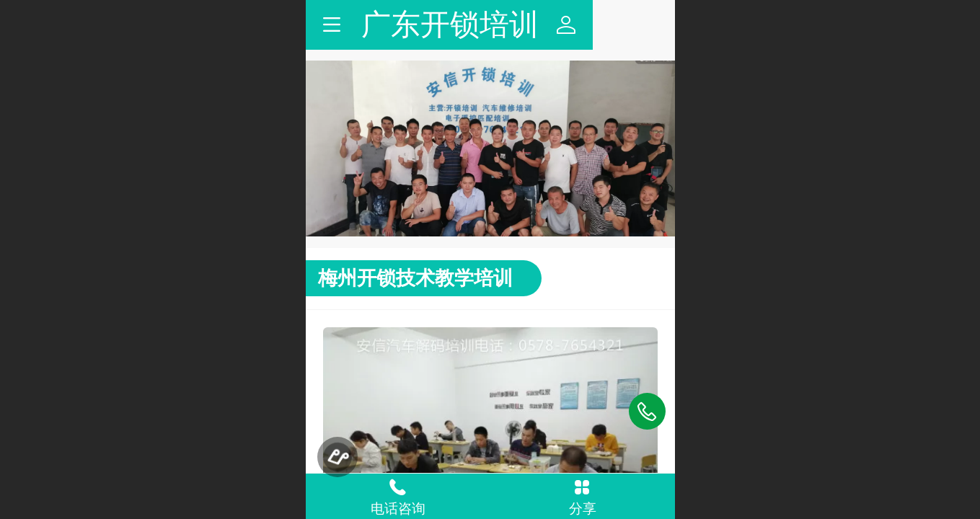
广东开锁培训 (491, 25)
